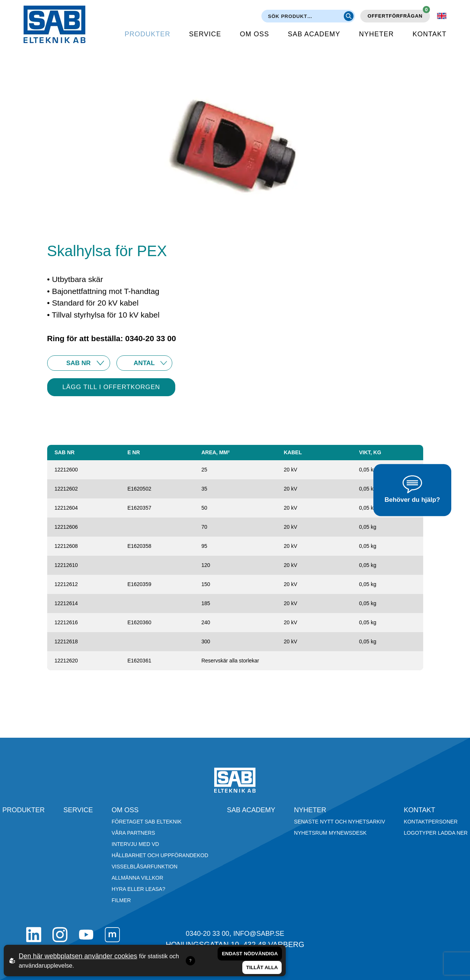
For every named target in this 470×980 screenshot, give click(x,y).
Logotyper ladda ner (436, 833)
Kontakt (430, 34)
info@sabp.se (259, 934)
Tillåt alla (262, 967)
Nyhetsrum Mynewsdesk (330, 833)
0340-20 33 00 (207, 934)
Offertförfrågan (399, 14)
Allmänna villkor (137, 878)
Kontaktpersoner (431, 822)
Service (205, 34)
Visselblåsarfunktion (145, 867)
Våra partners (133, 833)
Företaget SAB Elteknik (147, 822)
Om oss (255, 34)
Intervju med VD (135, 844)
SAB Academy (314, 34)
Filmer (121, 900)
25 (144, 363)
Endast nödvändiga (250, 954)
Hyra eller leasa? (138, 889)
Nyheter (377, 34)
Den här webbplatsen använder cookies (78, 956)
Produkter (148, 34)
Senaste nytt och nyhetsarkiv (339, 822)
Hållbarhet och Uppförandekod (160, 855)
